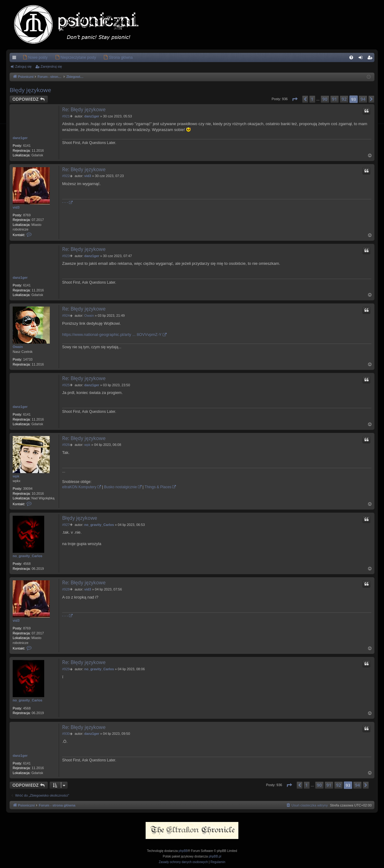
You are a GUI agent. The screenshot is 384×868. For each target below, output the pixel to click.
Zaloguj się (23, 66)
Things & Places (158, 487)
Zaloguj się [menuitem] (362, 59)
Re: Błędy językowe (84, 109)
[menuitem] (26, 57)
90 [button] (325, 99)
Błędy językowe (30, 90)
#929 (66, 669)
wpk (16, 476)
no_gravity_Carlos (28, 556)
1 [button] (312, 99)
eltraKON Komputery (79, 487)
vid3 (16, 207)
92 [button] (344, 99)
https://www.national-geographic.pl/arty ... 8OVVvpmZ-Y (112, 334)
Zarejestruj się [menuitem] (371, 59)
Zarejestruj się (51, 66)
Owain (18, 347)
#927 (66, 525)
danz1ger (20, 138)
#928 (66, 589)
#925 (66, 385)
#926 (66, 445)
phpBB (183, 851)
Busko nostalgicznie (121, 487)
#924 (66, 315)
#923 (66, 256)
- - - (65, 202)
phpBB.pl (215, 856)
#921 (66, 116)
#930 (66, 734)
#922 (66, 176)
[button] (295, 99)
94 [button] (363, 99)
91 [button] (335, 99)
